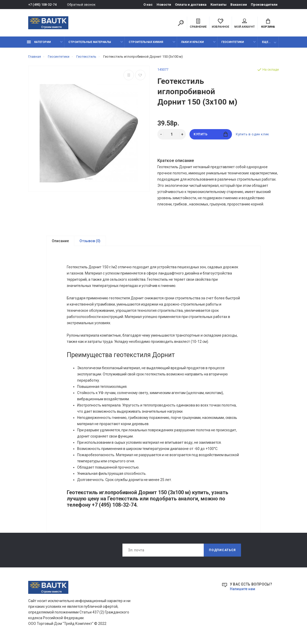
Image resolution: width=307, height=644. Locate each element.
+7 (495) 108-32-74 (42, 5)
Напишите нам (243, 589)
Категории (39, 42)
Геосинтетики (233, 42)
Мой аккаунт (244, 24)
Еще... (266, 42)
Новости (164, 5)
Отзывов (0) (90, 241)
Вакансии (239, 5)
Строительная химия (146, 42)
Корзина (268, 24)
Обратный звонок (81, 5)
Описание (60, 241)
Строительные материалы (90, 42)
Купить (211, 134)
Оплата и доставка (191, 5)
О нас (148, 5)
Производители (264, 5)
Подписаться (222, 550)
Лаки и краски (192, 42)
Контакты (218, 5)
